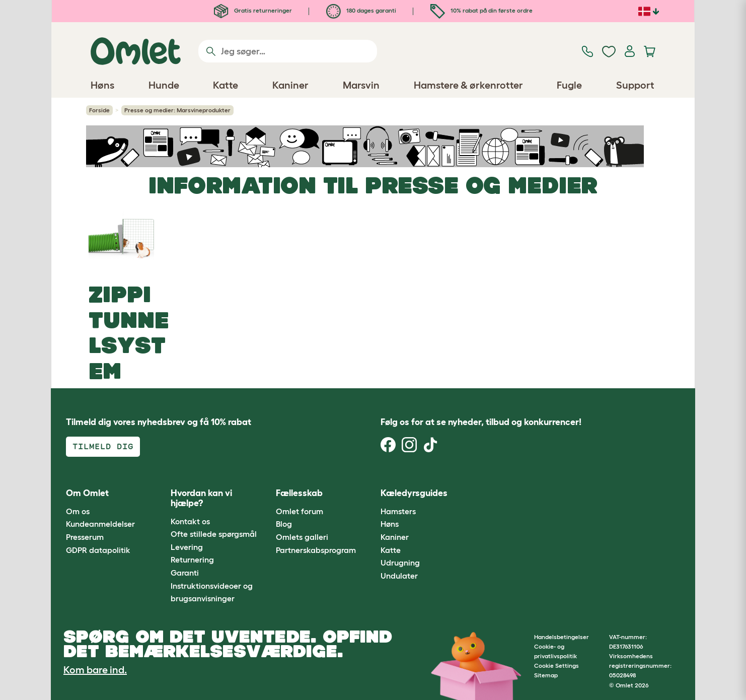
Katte (391, 550)
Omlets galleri (302, 537)
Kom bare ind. (95, 670)
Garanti (185, 573)
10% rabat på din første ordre (481, 10)
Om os (78, 511)
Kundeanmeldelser (100, 524)
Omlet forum (300, 511)
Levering (187, 547)
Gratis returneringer (253, 10)
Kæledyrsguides (414, 493)
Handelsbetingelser (562, 637)
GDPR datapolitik (98, 550)
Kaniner (395, 537)
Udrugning (400, 563)
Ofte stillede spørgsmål (214, 534)
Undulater (399, 576)
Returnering (192, 559)
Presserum (85, 537)
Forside (99, 110)
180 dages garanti (361, 10)
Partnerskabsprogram (316, 550)
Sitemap (546, 675)
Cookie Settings (556, 666)
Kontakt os (190, 521)
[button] (478, 494)
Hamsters (398, 511)
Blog (284, 524)
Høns (390, 524)
